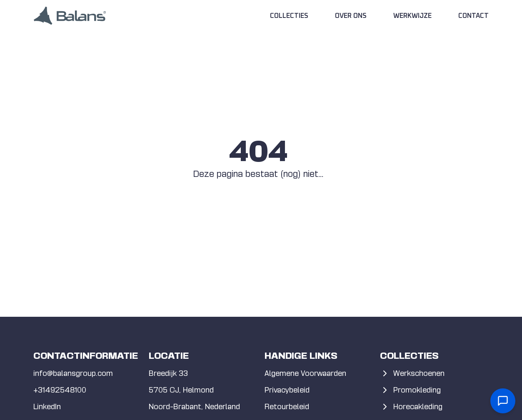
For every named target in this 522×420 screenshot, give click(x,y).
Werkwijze (412, 16)
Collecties (289, 16)
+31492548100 (60, 390)
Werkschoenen (412, 373)
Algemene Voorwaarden (305, 373)
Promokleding (410, 390)
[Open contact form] (503, 401)
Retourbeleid (287, 406)
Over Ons (351, 16)
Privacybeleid (287, 390)
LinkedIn (47, 406)
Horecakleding (411, 407)
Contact (473, 16)
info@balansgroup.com (73, 373)
